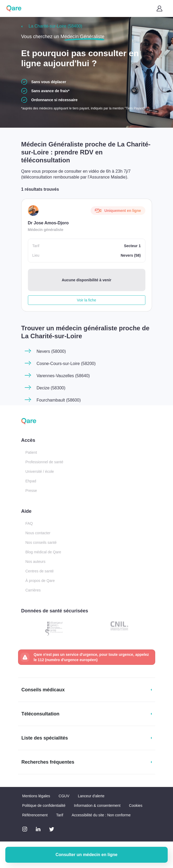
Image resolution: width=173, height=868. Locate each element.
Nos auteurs (35, 562)
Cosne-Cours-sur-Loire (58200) (66, 364)
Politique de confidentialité (44, 805)
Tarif (60, 815)
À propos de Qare (40, 581)
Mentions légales (36, 796)
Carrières (33, 590)
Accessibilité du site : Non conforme (101, 815)
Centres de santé (40, 571)
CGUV (64, 796)
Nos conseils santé (41, 542)
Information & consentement (97, 805)
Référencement (35, 815)
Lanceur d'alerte (91, 796)
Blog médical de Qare (43, 552)
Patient (31, 452)
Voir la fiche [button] (86, 300)
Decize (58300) (51, 388)
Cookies (136, 805)
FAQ (29, 523)
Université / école (40, 471)
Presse (31, 491)
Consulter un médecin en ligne (86, 855)
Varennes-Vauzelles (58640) (63, 376)
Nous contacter (38, 533)
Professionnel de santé (44, 462)
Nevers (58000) (51, 351)
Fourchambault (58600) (59, 400)
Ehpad (31, 481)
